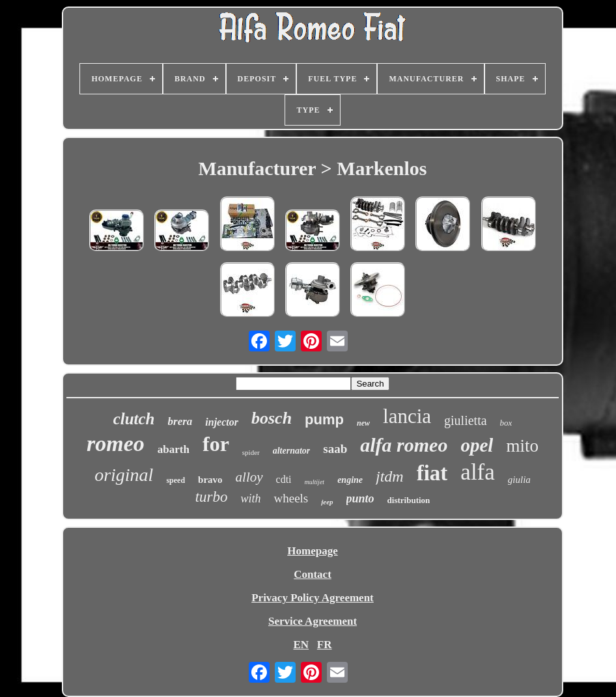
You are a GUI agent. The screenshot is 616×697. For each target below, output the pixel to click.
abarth (174, 449)
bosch (272, 418)
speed (175, 480)
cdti (284, 479)
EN (301, 645)
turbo (212, 497)
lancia (407, 416)
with (250, 499)
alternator (292, 451)
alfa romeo (404, 445)
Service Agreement (313, 621)
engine (350, 480)
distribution (409, 500)
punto (360, 499)
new (363, 423)
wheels (291, 498)
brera (180, 421)
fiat (432, 473)
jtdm (390, 476)
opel (477, 445)
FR (325, 645)
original (124, 475)
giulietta (466, 420)
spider (251, 452)
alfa (477, 472)
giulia (519, 480)
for (216, 444)
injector (222, 422)
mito (522, 446)
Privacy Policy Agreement (313, 598)
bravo (210, 480)
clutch (134, 419)
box (506, 423)
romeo (116, 444)
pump (324, 419)
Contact (313, 574)
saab (335, 449)
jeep (327, 502)
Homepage (312, 551)
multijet (315, 482)
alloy (249, 477)
